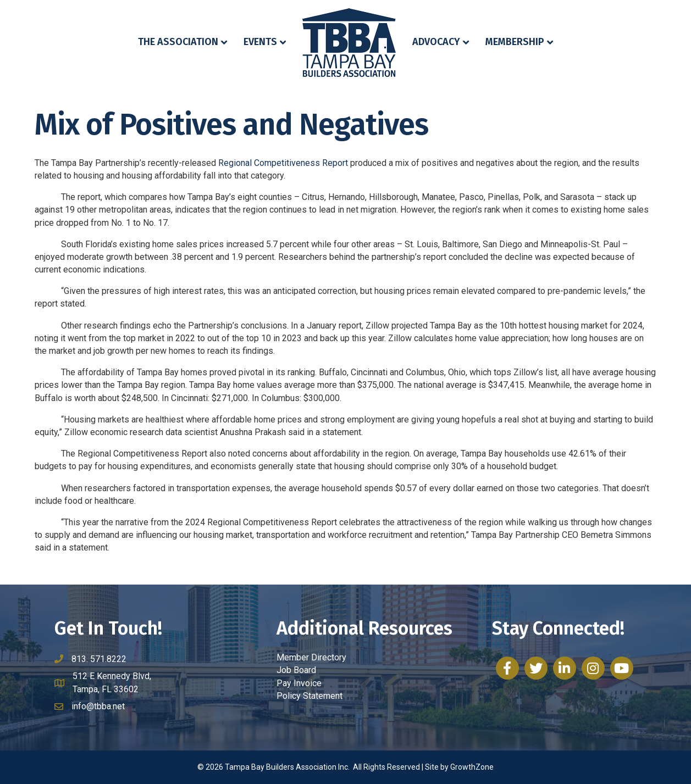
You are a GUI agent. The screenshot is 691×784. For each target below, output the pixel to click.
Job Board (296, 670)
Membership (515, 42)
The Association (178, 42)
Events (260, 42)
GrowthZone (472, 767)
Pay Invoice (299, 683)
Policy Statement (309, 696)
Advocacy (436, 42)
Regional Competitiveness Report (283, 163)
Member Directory (311, 657)
